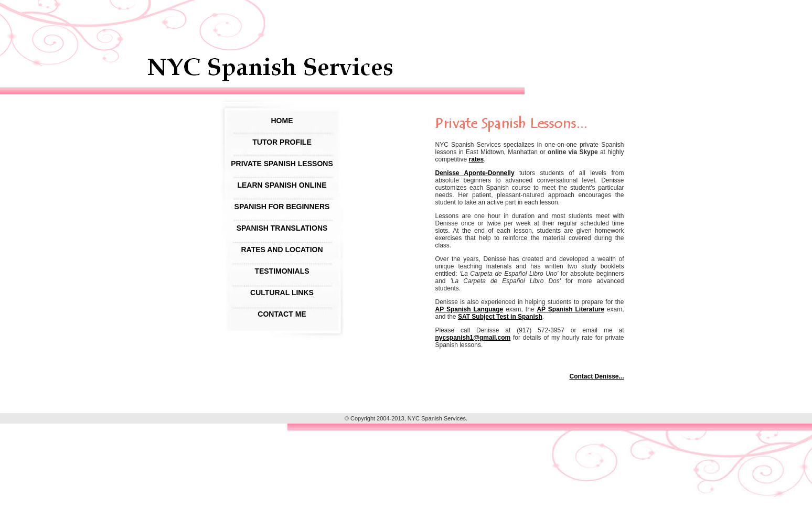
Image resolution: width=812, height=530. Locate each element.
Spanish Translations (282, 228)
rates (477, 159)
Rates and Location (282, 250)
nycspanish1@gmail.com (473, 338)
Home (282, 121)
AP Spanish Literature (570, 309)
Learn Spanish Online (282, 185)
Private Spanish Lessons (282, 164)
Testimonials (282, 271)
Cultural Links (282, 293)
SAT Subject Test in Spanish (500, 317)
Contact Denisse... (596, 376)
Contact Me (282, 314)
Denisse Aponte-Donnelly (475, 173)
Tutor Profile (282, 142)
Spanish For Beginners (282, 207)
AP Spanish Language (469, 309)
